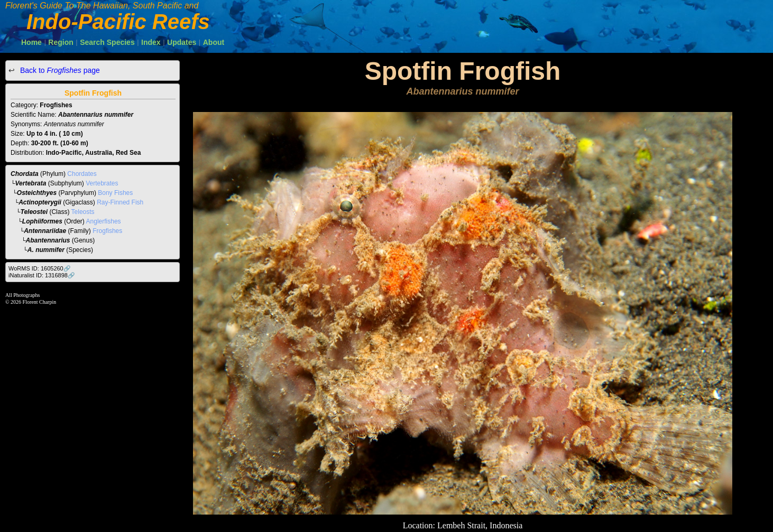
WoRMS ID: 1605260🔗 (40, 268)
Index (151, 42)
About (214, 42)
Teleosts (83, 212)
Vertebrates (102, 183)
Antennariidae (45, 231)
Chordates (82, 174)
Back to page (59, 70)
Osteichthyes (37, 193)
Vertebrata (31, 183)
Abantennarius (48, 240)
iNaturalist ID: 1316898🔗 (42, 275)
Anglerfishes (104, 221)
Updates (182, 42)
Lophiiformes (42, 221)
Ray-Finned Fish (120, 202)
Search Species (107, 42)
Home (31, 42)
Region (61, 42)
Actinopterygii (40, 202)
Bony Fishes (115, 193)
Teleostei (34, 212)
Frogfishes (107, 231)
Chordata (25, 174)
